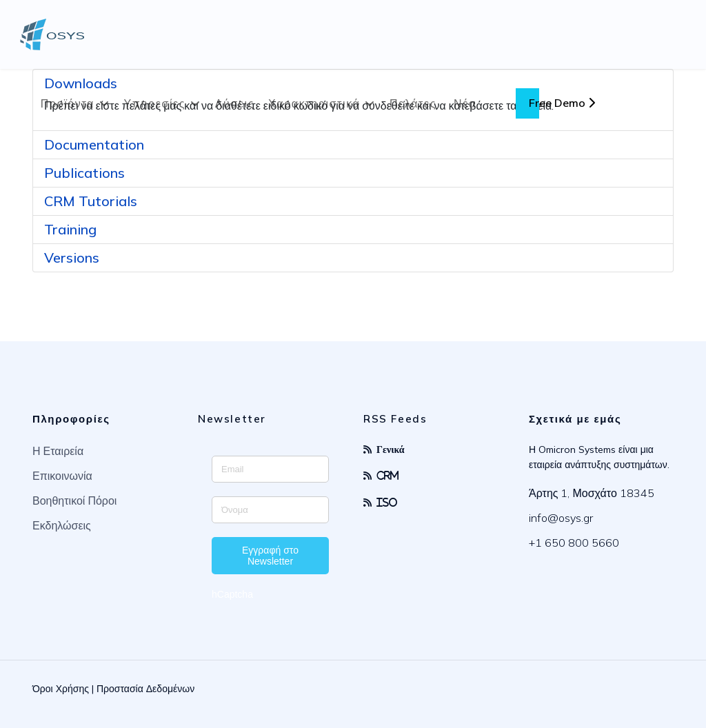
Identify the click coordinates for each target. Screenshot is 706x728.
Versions (72, 257)
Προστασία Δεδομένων (145, 689)
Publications (84, 173)
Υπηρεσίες (155, 103)
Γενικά (391, 449)
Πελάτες (413, 103)
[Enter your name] (270, 510)
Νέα (465, 103)
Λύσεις (235, 103)
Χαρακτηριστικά (314, 103)
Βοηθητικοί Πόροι (74, 501)
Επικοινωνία (62, 476)
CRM (388, 475)
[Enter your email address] (270, 469)
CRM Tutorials (91, 201)
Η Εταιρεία (58, 451)
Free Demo (562, 103)
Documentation (94, 144)
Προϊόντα (68, 103)
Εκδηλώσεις (62, 525)
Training (70, 229)
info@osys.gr (561, 518)
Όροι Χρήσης (61, 689)
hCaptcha (232, 594)
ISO (387, 502)
